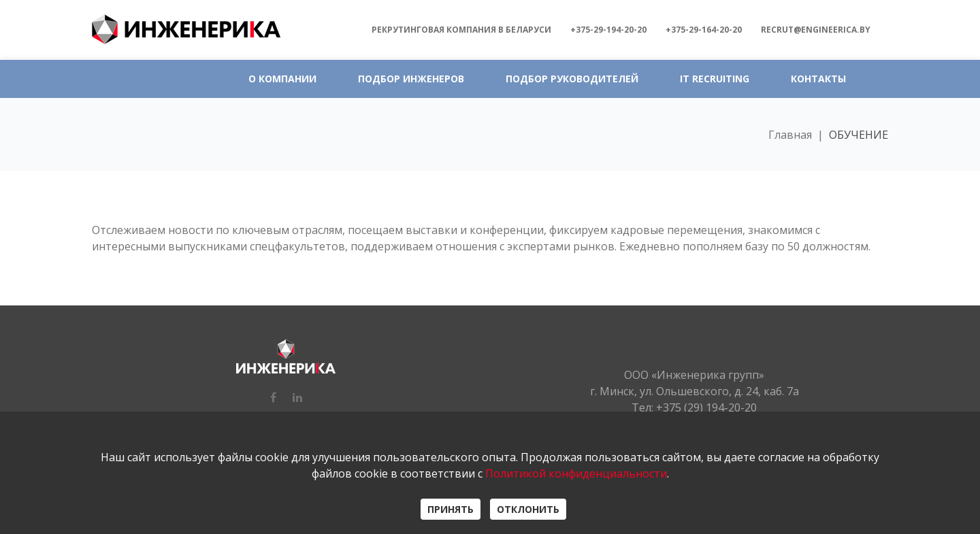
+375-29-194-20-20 (608, 30)
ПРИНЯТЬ (451, 509)
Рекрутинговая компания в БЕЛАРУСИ (461, 30)
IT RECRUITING (715, 79)
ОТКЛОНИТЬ (528, 509)
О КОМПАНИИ (282, 79)
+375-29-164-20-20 (704, 30)
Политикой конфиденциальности (576, 473)
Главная (790, 135)
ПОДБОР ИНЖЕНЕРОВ (411, 79)
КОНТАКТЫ (818, 79)
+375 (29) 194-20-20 (706, 407)
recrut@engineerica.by (816, 30)
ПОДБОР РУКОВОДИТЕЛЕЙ (572, 79)
